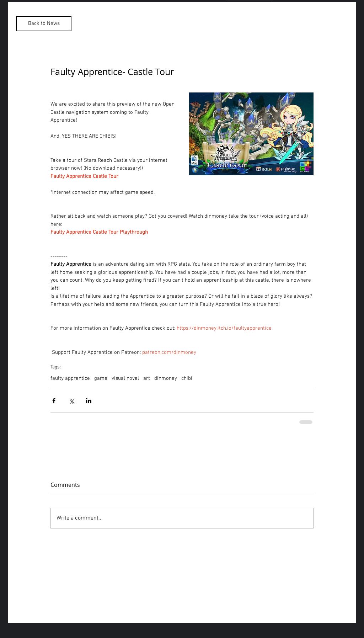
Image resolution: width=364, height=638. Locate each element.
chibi (187, 378)
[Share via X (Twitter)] (71, 401)
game (101, 378)
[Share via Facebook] (54, 401)
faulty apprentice (70, 378)
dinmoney (166, 378)
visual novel (125, 378)
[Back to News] (44, 24)
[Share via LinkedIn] (89, 401)
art (147, 378)
